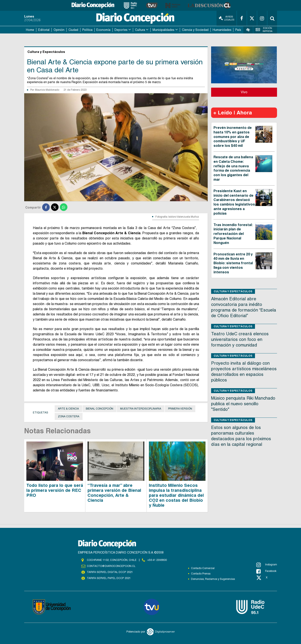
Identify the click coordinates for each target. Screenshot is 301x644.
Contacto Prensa (201, 574)
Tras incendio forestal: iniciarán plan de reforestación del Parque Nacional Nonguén (233, 234)
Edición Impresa (264, 30)
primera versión (180, 409)
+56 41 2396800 (157, 560)
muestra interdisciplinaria (141, 409)
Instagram (267, 565)
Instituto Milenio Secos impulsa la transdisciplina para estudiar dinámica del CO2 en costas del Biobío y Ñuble (176, 495)
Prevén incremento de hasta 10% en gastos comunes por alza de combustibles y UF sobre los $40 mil (233, 137)
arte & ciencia (68, 409)
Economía (103, 30)
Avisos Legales (226, 18)
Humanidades (222, 30)
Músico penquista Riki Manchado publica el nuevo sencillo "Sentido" (243, 404)
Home (30, 30)
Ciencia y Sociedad (195, 30)
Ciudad (73, 30)
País (238, 30)
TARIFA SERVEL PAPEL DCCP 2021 (108, 578)
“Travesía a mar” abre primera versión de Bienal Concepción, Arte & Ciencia (114, 493)
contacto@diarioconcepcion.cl (111, 566)
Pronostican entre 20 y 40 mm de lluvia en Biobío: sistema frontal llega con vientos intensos (233, 263)
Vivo (244, 92)
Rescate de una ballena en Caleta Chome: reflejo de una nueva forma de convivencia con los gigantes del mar (233, 168)
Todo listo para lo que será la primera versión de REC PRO (55, 490)
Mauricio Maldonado (47, 90)
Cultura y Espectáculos (233, 291)
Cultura (140, 30)
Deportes (121, 30)
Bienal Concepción (100, 409)
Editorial (44, 30)
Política (87, 30)
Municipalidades (163, 30)
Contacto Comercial (203, 568)
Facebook (266, 571)
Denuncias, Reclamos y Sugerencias (213, 579)
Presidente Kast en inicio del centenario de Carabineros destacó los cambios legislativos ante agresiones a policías (234, 202)
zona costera (69, 416)
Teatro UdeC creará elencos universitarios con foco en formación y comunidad (240, 339)
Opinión (59, 30)
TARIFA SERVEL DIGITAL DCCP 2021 (110, 572)
